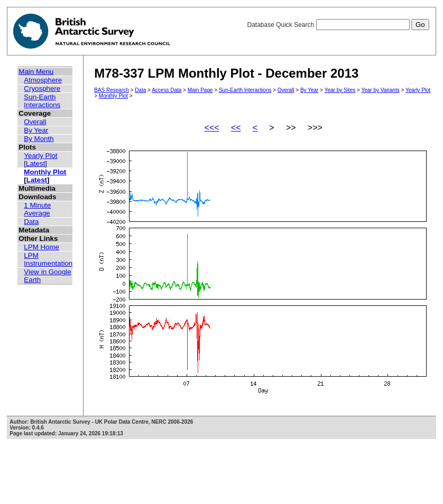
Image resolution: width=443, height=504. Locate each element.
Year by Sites (340, 90)
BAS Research (112, 90)
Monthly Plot (45, 172)
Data (31, 222)
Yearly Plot (40, 156)
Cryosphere (42, 88)
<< (236, 128)
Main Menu (36, 72)
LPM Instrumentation (48, 259)
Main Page (200, 90)
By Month (39, 139)
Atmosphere (43, 80)
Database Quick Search (338, 25)
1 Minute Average (37, 209)
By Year (36, 130)
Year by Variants (380, 90)
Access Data (167, 90)
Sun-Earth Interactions (42, 101)
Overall (35, 122)
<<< (212, 128)
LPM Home (41, 247)
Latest (35, 164)
